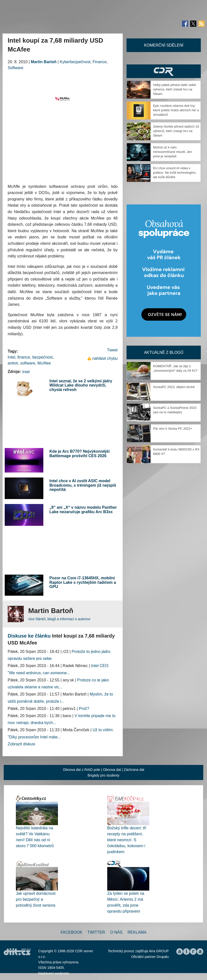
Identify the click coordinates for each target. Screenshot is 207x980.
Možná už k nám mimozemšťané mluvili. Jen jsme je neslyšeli (172, 152)
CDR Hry (164, 71)
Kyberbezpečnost (75, 62)
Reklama (137, 932)
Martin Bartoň (44, 62)
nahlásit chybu (105, 358)
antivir (13, 363)
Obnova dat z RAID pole (82, 770)
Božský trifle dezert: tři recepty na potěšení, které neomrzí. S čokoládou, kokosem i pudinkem (127, 840)
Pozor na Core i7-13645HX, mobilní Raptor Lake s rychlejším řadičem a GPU (83, 582)
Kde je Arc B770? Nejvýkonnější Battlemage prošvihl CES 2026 (80, 454)
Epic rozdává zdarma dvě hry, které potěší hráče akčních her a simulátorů (176, 110)
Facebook (72, 932)
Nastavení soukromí (54, 973)
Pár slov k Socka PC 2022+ (173, 429)
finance (24, 357)
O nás (116, 932)
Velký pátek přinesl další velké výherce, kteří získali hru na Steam (174, 89)
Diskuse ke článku (29, 636)
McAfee (44, 363)
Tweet (112, 350)
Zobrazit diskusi (21, 744)
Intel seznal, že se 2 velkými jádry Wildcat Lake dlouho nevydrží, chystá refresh (81, 385)
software (28, 363)
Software (15, 68)
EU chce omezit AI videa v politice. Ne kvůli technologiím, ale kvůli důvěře (175, 173)
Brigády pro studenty (103, 775)
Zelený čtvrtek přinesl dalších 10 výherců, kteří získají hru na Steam (176, 131)
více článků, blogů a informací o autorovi (59, 619)
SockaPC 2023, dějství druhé (174, 387)
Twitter (96, 932)
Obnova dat (112, 770)
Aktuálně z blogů (164, 352)
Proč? (84, 709)
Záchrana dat (134, 770)
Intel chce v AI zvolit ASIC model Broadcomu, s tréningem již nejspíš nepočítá (83, 485)
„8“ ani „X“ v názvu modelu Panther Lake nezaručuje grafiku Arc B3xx (83, 510)
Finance (100, 62)
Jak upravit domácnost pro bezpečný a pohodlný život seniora (36, 899)
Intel (11, 357)
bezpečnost (43, 357)
